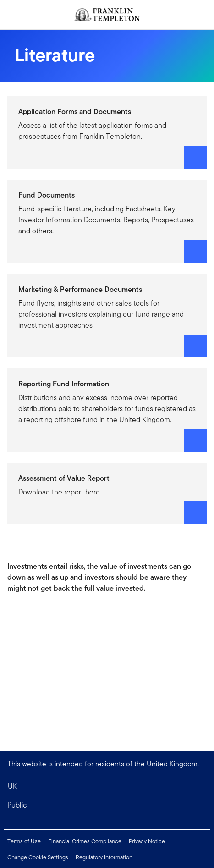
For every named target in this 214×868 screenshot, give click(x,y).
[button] (107, 805)
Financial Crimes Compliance (85, 841)
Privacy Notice (147, 841)
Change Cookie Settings (38, 857)
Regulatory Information (104, 857)
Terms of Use (24, 841)
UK (12, 786)
